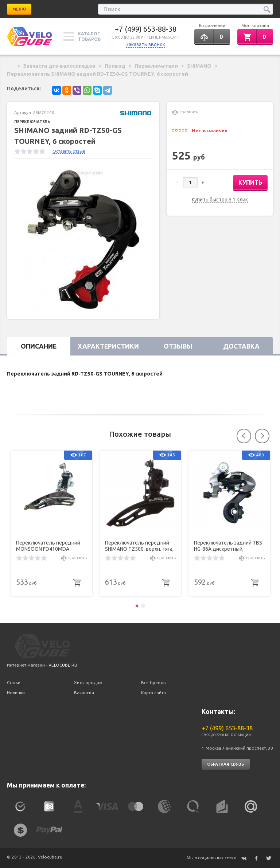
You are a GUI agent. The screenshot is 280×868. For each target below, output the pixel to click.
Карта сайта (153, 693)
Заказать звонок (145, 44)
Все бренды (154, 682)
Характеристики (108, 346)
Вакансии (84, 693)
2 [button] (143, 606)
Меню (19, 9)
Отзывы (178, 346)
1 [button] (137, 606)
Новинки (16, 693)
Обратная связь (226, 764)
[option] (83, 239)
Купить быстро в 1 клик (220, 200)
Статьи (14, 682)
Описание (39, 346)
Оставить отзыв (69, 151)
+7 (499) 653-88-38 (146, 29)
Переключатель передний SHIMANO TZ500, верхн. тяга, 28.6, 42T (139, 546)
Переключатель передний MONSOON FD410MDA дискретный (48, 546)
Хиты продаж (88, 682)
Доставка (241, 346)
